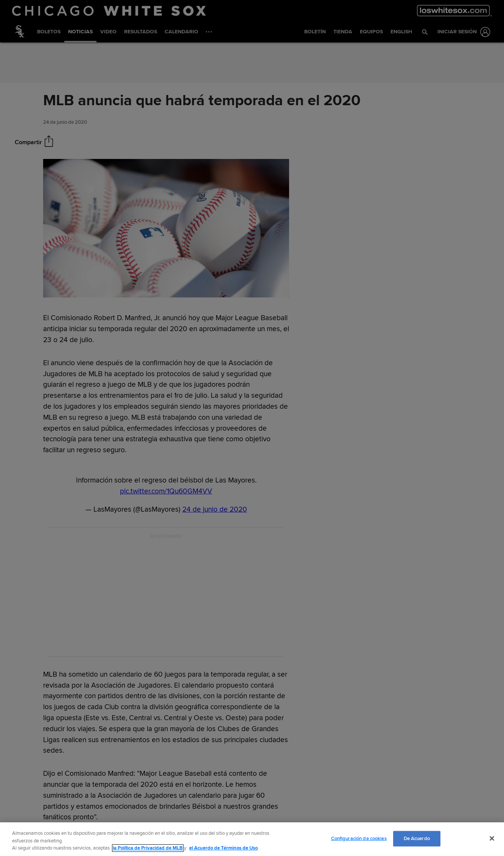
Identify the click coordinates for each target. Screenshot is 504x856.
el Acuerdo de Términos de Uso (223, 848)
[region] (252, 839)
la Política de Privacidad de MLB (148, 848)
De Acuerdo (417, 838)
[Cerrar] (492, 838)
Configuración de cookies (359, 838)
